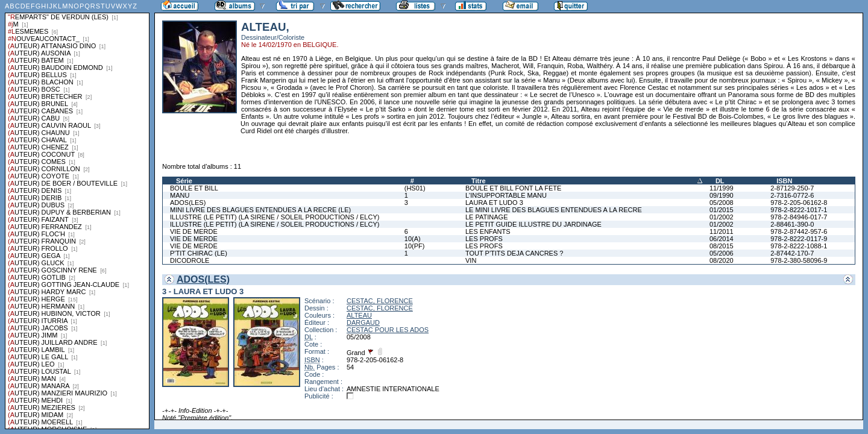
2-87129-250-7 (792, 188)
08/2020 (722, 260)
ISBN (784, 181)
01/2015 (722, 210)
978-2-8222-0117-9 (799, 239)
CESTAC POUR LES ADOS (388, 330)
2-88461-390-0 (792, 224)
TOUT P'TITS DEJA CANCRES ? (514, 253)
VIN (471, 260)
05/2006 (722, 253)
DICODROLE (190, 260)
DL (720, 181)
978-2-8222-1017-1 (799, 210)
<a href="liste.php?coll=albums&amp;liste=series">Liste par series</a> (77, 215)
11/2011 (722, 231)
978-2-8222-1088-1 (799, 246)
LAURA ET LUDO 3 (494, 203)
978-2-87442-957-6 (799, 231)
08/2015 (722, 246)
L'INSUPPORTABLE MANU (506, 195)
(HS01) (415, 188)
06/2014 (722, 239)
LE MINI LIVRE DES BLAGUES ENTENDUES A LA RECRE (554, 210)
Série (184, 181)
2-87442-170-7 (792, 253)
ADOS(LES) (188, 203)
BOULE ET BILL (194, 188)
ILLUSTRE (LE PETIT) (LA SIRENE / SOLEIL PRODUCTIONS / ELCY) (275, 217)
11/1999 (722, 188)
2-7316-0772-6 (792, 195)
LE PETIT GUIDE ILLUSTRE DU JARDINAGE (533, 224)
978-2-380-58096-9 (799, 260)
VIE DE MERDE (194, 231)
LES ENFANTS (488, 231)
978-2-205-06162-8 (799, 203)
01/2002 (722, 217)
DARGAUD (363, 322)
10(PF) (415, 246)
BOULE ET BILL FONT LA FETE (513, 188)
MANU (180, 195)
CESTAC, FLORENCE (380, 301)
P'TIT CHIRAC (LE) (199, 253)
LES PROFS (484, 239)
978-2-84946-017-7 (799, 217)
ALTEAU (359, 315)
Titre (479, 181)
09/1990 (722, 195)
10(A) (413, 239)
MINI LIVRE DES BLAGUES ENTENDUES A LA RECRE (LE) (260, 210)
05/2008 (722, 203)
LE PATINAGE (487, 217)
